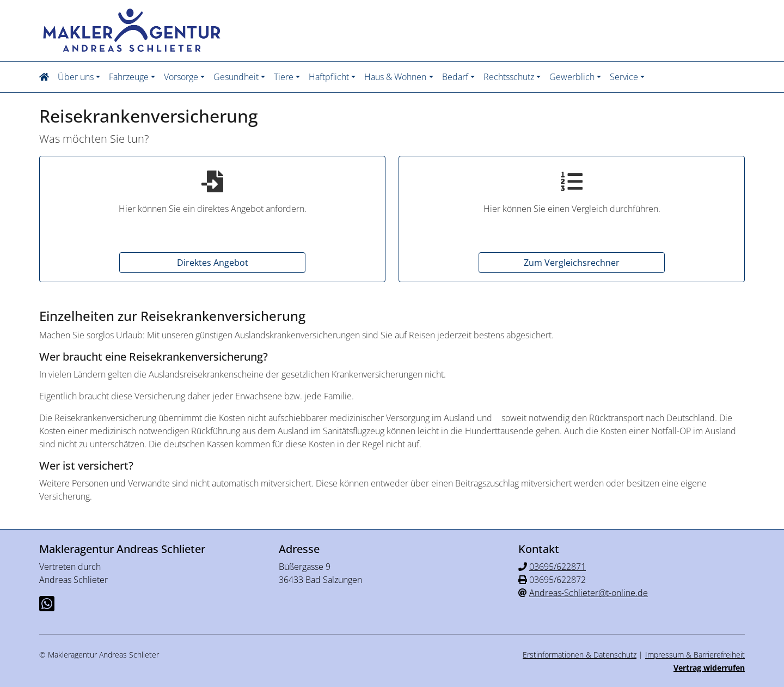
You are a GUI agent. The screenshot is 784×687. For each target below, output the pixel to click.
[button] (46, 77)
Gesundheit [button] (236, 77)
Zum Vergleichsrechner (572, 263)
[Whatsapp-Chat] (47, 603)
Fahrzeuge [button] (129, 77)
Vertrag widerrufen (709, 668)
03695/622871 (558, 567)
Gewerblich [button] (572, 77)
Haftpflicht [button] (329, 77)
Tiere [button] (284, 77)
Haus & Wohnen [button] (395, 77)
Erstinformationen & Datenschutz (580, 655)
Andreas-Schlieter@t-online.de (589, 593)
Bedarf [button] (455, 77)
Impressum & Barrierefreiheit (695, 655)
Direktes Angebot (213, 263)
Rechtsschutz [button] (509, 77)
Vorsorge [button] (181, 77)
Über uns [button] (76, 77)
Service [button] (624, 77)
